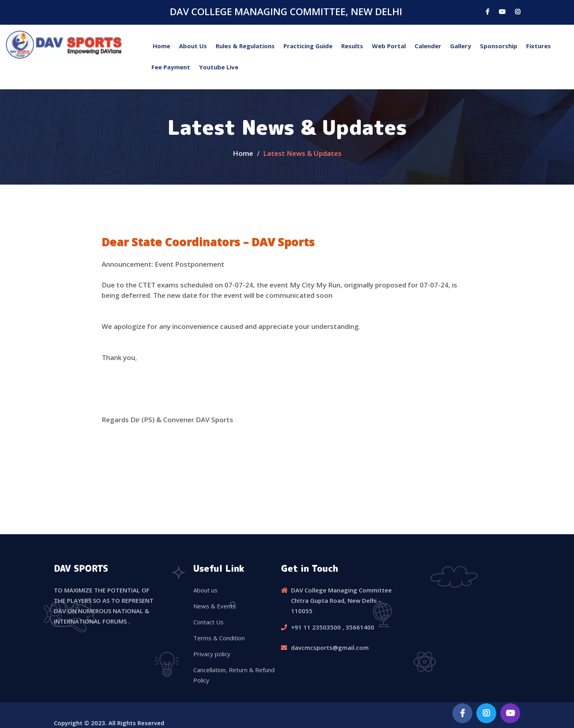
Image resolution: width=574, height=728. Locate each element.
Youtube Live (219, 67)
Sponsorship (499, 46)
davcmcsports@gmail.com (330, 647)
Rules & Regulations (245, 46)
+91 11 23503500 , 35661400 (333, 627)
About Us (193, 46)
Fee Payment (171, 67)
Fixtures (539, 46)
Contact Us (208, 622)
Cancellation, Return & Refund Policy (234, 675)
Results (352, 46)
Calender (428, 46)
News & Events (215, 606)
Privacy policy (212, 654)
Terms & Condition (219, 638)
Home (161, 46)
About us (205, 590)
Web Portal (389, 46)
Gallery (461, 46)
